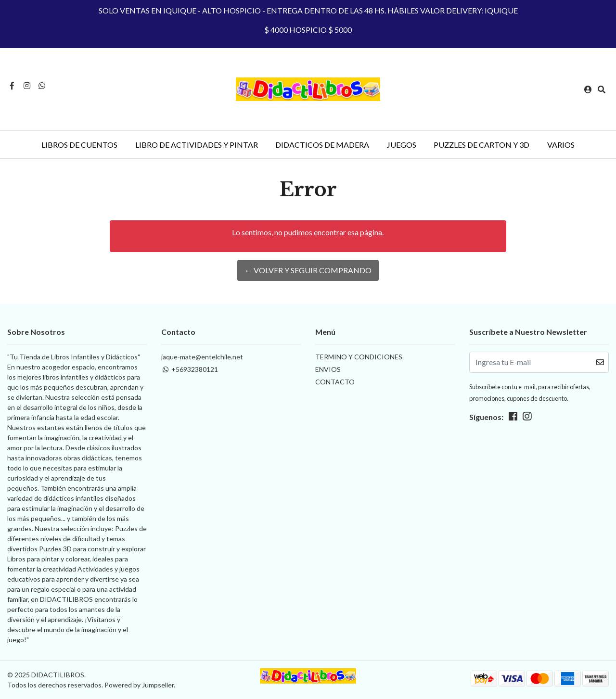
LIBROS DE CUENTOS (79, 145)
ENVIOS (328, 369)
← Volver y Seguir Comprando (308, 270)
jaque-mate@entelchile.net (202, 357)
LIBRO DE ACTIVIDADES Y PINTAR (197, 145)
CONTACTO (335, 382)
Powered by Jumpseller (139, 685)
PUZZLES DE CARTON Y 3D (481, 145)
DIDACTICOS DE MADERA (322, 145)
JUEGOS (402, 145)
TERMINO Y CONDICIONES (359, 357)
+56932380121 (190, 369)
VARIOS (561, 145)
